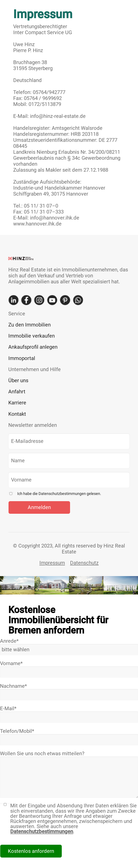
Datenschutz (84, 563)
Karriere (17, 403)
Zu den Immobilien (29, 325)
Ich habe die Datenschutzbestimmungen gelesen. (59, 494)
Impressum (52, 563)
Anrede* (69, 647)
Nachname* (69, 692)
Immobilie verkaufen (32, 336)
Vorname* (69, 669)
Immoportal (22, 358)
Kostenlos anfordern (31, 851)
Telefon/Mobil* (69, 737)
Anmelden (39, 507)
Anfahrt (17, 392)
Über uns (18, 381)
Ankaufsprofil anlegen (33, 347)
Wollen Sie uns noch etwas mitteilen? (69, 774)
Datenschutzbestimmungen (42, 831)
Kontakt (17, 414)
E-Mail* (69, 714)
